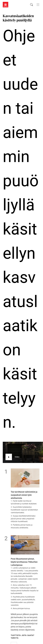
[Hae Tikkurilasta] (32, 5)
